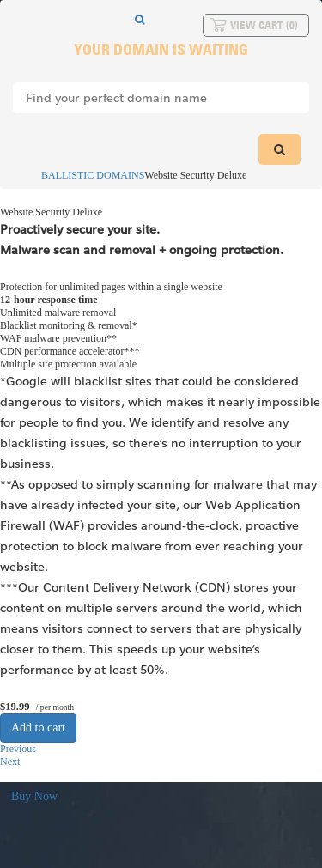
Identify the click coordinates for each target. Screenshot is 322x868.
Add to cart (38, 728)
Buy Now (34, 796)
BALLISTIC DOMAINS (85, 175)
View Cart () (264, 25)
